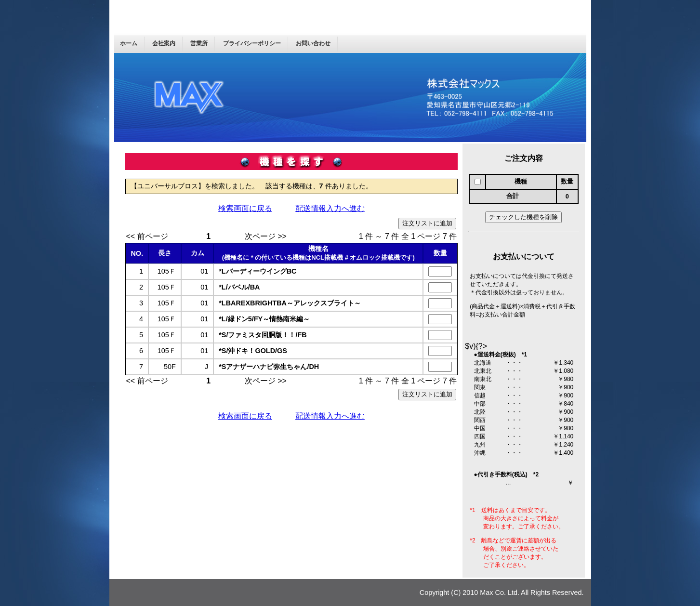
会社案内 (164, 43)
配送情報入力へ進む (330, 208)
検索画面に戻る (245, 208)
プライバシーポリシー (252, 43)
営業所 (199, 43)
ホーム (129, 43)
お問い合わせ (313, 43)
